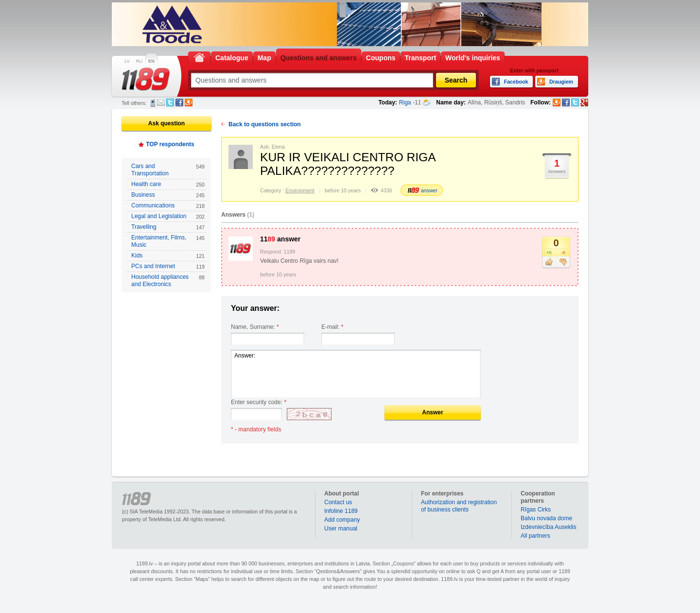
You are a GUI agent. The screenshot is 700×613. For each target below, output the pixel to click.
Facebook (179, 102)
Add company (342, 520)
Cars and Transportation (168, 170)
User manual (341, 528)
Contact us (338, 502)
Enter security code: (259, 402)
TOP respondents (170, 144)
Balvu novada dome (546, 518)
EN (151, 61)
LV (127, 61)
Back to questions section (265, 124)
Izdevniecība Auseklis (549, 527)
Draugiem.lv (189, 102)
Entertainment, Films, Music (168, 241)
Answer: (356, 374)
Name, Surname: (255, 327)
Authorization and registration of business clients (459, 506)
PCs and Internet (168, 266)
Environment (300, 190)
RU (139, 61)
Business (168, 195)
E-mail (161, 102)
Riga (405, 102)
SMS (153, 103)
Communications (168, 206)
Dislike (563, 262)
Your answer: (255, 308)
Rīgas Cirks (536, 510)
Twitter (170, 102)
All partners (535, 536)
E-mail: (332, 327)
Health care (168, 184)
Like (549, 262)
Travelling (168, 227)
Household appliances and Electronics (168, 281)
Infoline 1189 (341, 511)
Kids (168, 256)
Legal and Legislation (168, 216)
